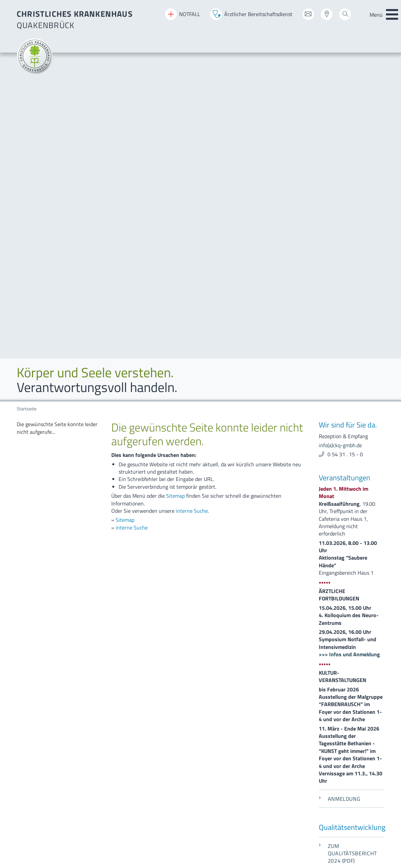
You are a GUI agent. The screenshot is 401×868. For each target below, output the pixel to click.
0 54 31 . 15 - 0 (345, 53)
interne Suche (192, 110)
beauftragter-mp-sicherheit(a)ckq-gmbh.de (325, 722)
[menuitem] (182, 602)
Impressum (29, 759)
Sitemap (175, 95)
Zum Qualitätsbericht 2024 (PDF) (348, 452)
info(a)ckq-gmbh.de (340, 549)
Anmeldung (340, 398)
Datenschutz (31, 768)
